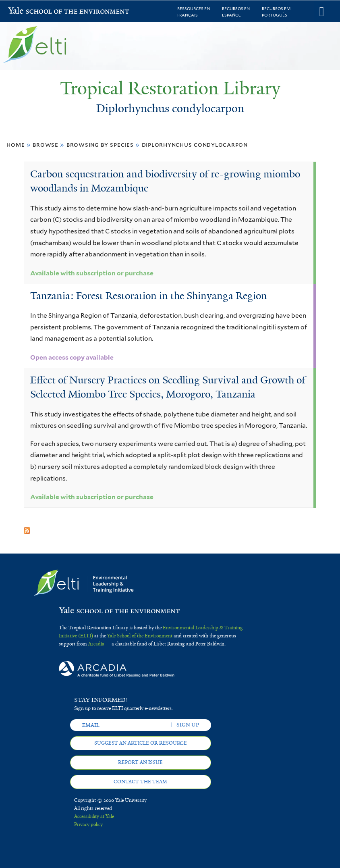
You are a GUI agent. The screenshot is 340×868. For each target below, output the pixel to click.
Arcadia (96, 644)
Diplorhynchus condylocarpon (195, 145)
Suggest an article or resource (141, 743)
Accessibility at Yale (94, 816)
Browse (46, 145)
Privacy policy (88, 824)
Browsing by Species (100, 145)
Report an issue (140, 762)
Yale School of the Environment (29, 11)
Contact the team (140, 782)
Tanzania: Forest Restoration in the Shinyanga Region (149, 296)
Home (16, 145)
